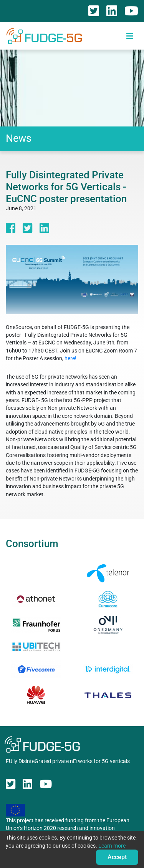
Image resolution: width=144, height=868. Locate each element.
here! (70, 358)
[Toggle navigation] (130, 36)
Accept (117, 857)
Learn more (112, 846)
